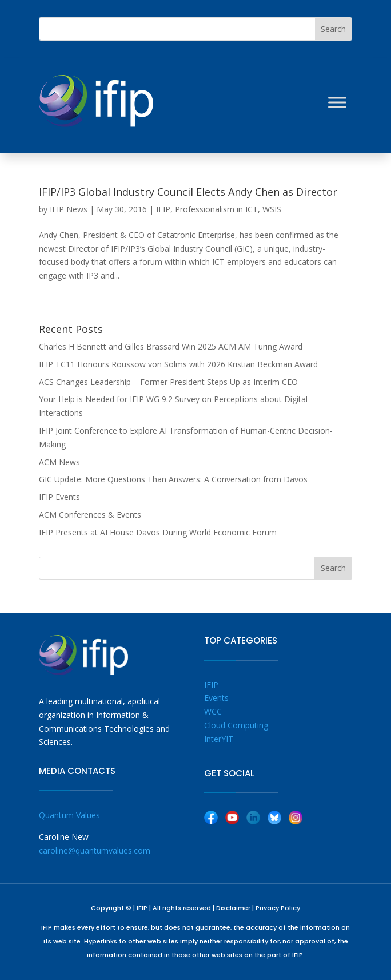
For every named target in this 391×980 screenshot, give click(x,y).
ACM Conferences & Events (90, 515)
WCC (213, 711)
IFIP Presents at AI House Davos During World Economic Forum (158, 532)
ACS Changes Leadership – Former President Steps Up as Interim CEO (168, 382)
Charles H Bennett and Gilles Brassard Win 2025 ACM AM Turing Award (171, 346)
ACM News (59, 462)
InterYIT (219, 739)
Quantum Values (69, 815)
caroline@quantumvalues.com (95, 850)
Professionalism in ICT (216, 209)
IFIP (163, 209)
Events (216, 698)
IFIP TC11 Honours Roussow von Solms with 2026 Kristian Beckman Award (178, 364)
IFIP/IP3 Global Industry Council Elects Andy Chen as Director (188, 192)
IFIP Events (59, 497)
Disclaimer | (236, 908)
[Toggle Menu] (337, 102)
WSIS (272, 209)
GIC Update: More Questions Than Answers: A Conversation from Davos (173, 479)
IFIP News (69, 209)
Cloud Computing (236, 725)
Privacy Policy (278, 908)
